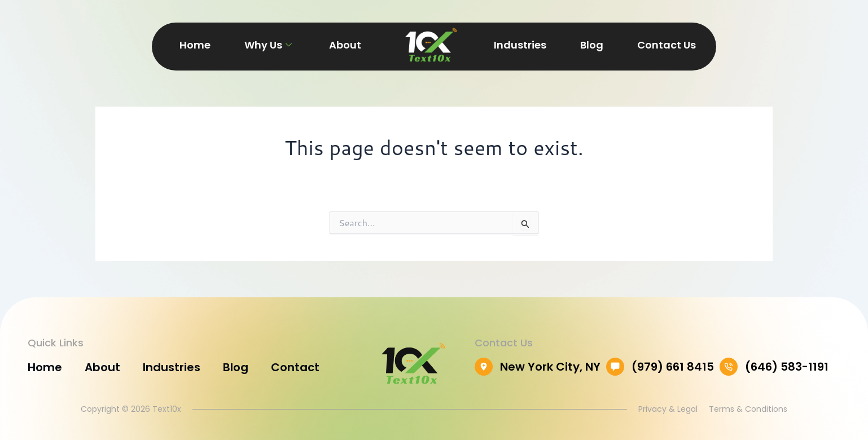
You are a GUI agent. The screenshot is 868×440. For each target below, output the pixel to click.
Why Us (268, 45)
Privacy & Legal (668, 409)
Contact (295, 367)
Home (195, 45)
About (345, 45)
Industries (520, 45)
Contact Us (667, 45)
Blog (592, 45)
